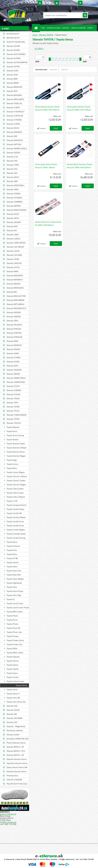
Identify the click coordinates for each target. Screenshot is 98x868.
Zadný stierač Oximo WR (17, 767)
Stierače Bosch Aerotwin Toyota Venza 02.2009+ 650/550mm (79, 166)
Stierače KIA (12, 230)
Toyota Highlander (14, 583)
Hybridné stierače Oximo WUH (17, 764)
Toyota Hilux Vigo (14, 595)
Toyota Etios (12, 554)
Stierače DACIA (13, 128)
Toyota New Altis (14, 575)
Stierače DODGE (13, 153)
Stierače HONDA (14, 194)
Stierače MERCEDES (15, 288)
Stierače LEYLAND (14, 255)
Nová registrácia (67, 3)
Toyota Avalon (13, 439)
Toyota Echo (12, 550)
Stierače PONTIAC (14, 333)
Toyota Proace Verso (15, 640)
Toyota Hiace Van (14, 571)
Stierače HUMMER (14, 202)
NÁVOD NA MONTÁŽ (78, 28)
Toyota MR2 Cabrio (15, 612)
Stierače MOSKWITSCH (16, 308)
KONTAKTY (66, 28)
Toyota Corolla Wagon (16, 530)
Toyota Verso (12, 689)
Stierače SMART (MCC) (16, 378)
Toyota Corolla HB (14, 513)
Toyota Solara (12, 665)
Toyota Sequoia (13, 657)
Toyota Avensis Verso (16, 452)
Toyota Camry (12, 464)
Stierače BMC (12, 79)
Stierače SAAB (13, 353)
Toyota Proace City (14, 644)
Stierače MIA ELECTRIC (16, 296)
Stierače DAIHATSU (15, 140)
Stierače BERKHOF (14, 87)
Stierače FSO (12, 169)
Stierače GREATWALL (16, 185)
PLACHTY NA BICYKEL (16, 42)
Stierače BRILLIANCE (15, 99)
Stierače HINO (13, 189)
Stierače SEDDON (14, 370)
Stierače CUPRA (13, 124)
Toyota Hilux (12, 587)
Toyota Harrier (13, 562)
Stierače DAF (12, 136)
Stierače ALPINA (13, 58)
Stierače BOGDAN (14, 95)
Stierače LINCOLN (14, 263)
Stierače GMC (12, 181)
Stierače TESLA (13, 411)
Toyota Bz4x (12, 468)
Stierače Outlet (13, 735)
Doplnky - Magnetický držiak (16, 727)
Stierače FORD (13, 165)
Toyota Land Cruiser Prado (18, 607)
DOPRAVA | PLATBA (54, 28)
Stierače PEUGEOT (14, 325)
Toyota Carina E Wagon (16, 485)
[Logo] (18, 15)
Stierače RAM (12, 341)
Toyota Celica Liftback (16, 497)
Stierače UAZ (12, 706)
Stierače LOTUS (13, 267)
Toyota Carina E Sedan (16, 480)
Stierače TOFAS (13, 419)
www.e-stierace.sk (8, 814)
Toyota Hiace (12, 566)
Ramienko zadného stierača (15, 731)
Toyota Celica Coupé (15, 493)
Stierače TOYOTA (14, 423)
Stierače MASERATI (15, 276)
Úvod (35, 35)
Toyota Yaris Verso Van (16, 702)
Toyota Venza (21, 685)
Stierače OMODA (14, 316)
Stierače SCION (13, 362)
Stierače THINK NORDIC (17, 415)
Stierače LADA (13, 235)
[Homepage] (36, 28)
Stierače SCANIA (13, 357)
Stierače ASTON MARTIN (17, 62)
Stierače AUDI (12, 71)
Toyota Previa (12, 624)
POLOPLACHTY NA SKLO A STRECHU (17, 784)
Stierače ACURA (13, 46)
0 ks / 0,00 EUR (90, 3)
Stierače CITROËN (14, 120)
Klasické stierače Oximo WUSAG (17, 772)
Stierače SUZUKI (13, 394)
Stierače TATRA (13, 407)
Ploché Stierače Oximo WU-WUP (16, 743)
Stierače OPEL (13, 321)
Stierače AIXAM (13, 50)
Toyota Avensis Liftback (17, 448)
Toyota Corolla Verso (15, 526)
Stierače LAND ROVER (16, 243)
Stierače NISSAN (14, 312)
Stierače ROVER (13, 349)
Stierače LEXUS (13, 251)
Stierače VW (12, 714)
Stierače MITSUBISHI (15, 304)
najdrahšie (65, 69)
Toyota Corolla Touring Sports (16, 538)
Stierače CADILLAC (14, 103)
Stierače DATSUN (14, 144)
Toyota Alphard (13, 427)
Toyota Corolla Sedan (15, 509)
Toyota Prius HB (13, 628)
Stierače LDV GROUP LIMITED (15, 247)
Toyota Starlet (12, 669)
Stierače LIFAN (13, 259)
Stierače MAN (12, 271)
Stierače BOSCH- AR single (15, 755)
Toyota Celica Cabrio (15, 489)
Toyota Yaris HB (13, 698)
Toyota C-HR (12, 501)
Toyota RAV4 (12, 648)
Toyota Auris (12, 431)
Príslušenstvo (12, 776)
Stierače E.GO (12, 157)
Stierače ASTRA (13, 66)
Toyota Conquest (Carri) (16, 505)
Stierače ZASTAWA (14, 718)
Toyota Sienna (13, 661)
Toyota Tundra (13, 677)
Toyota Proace (13, 636)
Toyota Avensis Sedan (16, 444)
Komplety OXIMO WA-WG (17, 739)
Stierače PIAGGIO (14, 329)
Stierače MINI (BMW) (15, 300)
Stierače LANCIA (13, 239)
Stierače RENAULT (14, 345)
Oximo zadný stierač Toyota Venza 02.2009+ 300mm (46, 166)
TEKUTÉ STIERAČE (14, 780)
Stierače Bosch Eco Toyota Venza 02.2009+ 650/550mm (48, 224)
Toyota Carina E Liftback (17, 476)
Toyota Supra (12, 673)
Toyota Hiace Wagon (15, 579)
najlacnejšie (54, 69)
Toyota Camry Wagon (16, 472)
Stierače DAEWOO (14, 132)
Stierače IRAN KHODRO (17, 210)
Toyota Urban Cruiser (15, 681)
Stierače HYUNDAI (14, 198)
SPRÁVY (90, 28)
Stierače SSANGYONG (16, 382)
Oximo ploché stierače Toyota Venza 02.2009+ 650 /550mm (79, 108)
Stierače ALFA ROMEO (16, 54)
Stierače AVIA (12, 75)
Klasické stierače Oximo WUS (17, 759)
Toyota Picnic (12, 620)
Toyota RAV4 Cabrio (15, 653)
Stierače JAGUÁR (14, 222)
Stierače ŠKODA (13, 374)
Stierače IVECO (13, 218)
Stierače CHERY (13, 107)
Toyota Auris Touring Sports (15, 436)
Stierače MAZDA (13, 284)
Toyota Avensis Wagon (16, 456)
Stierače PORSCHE (14, 337)
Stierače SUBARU (14, 390)
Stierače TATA (12, 403)
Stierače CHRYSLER (15, 116)
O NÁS (43, 28)
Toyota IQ (11, 599)
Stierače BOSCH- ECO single (16, 751)
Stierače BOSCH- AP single (15, 747)
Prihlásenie (48, 3)
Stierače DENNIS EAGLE (17, 148)
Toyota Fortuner (13, 546)
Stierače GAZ (12, 173)
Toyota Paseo (12, 616)
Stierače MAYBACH (15, 280)
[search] (85, 15)
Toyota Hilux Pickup (15, 591)
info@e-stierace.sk (8, 822)
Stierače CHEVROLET (16, 112)
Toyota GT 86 (12, 558)
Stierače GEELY (13, 177)
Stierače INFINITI (14, 206)
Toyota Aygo (12, 460)
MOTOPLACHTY (13, 38)
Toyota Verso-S (13, 694)
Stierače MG (12, 292)
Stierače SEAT (12, 366)
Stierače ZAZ (12, 722)
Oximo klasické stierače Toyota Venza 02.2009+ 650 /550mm (47, 108)
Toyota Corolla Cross (15, 521)
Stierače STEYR (13, 386)
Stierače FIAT (12, 161)
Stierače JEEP (12, 226)
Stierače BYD (12, 91)
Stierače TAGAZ (13, 398)
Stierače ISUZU (13, 214)
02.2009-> (39, 49)
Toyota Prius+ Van (14, 632)
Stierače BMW (13, 83)
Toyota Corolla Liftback (16, 517)
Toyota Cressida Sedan (16, 534)
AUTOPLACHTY (13, 34)
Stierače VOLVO (13, 710)
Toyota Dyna (12, 542)
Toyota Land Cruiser (15, 603)
